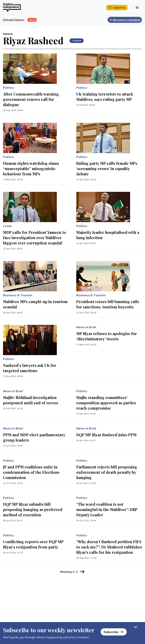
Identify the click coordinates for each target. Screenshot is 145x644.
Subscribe (114, 632)
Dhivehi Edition (14, 20)
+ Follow (77, 41)
